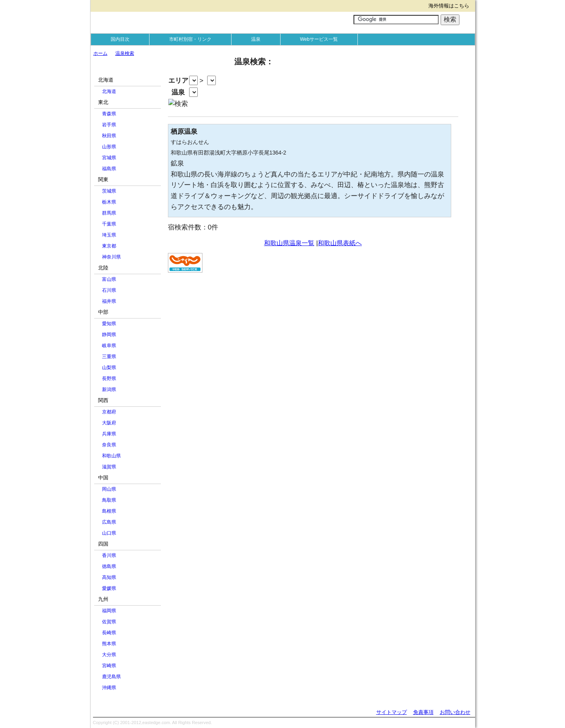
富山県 (109, 279)
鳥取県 (109, 500)
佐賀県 (109, 622)
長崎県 (109, 633)
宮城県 (109, 158)
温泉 (256, 39)
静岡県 (109, 335)
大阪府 (109, 423)
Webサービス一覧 (319, 39)
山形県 (109, 147)
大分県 (109, 655)
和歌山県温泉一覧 (289, 243)
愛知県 (109, 324)
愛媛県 (109, 588)
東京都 (109, 246)
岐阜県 (109, 346)
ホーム (100, 53)
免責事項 (423, 712)
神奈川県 (111, 257)
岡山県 (109, 489)
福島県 (109, 169)
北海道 (109, 91)
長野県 (109, 379)
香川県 (109, 555)
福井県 (109, 301)
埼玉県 (109, 235)
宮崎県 (109, 666)
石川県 (109, 290)
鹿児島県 (111, 677)
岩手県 (109, 125)
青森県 (109, 114)
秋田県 (109, 136)
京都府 (109, 412)
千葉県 (109, 224)
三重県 (109, 357)
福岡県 (109, 611)
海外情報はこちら (449, 6)
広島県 (109, 522)
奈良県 (109, 445)
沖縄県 (109, 688)
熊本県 (109, 644)
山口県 (109, 533)
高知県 (109, 577)
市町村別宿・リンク (190, 39)
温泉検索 (125, 53)
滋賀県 (109, 467)
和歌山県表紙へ (340, 243)
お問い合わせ (455, 712)
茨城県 (109, 191)
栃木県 (109, 202)
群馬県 (109, 213)
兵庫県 (109, 434)
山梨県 (109, 368)
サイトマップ (392, 712)
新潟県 (109, 389)
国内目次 (120, 39)
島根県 (109, 511)
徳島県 (109, 566)
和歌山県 (111, 456)
